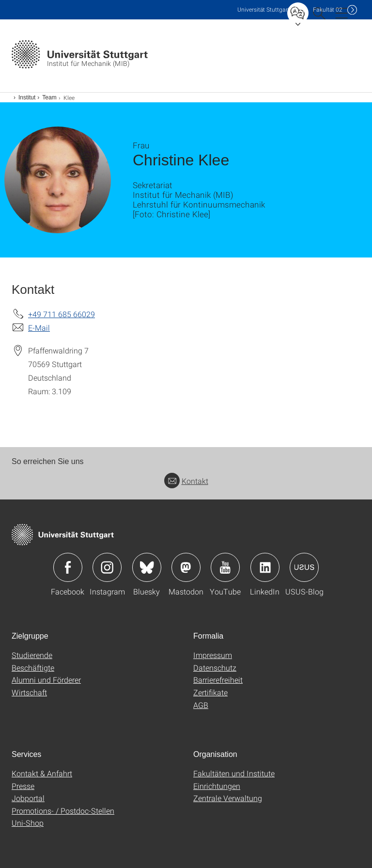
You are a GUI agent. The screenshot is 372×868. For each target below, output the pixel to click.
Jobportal (28, 798)
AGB (201, 705)
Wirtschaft (29, 692)
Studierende (32, 655)
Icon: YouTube (225, 567)
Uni (263, 9)
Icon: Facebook (68, 567)
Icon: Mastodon (186, 567)
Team (49, 97)
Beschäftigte (33, 667)
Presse (23, 786)
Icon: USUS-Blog (304, 567)
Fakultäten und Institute (234, 773)
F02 (328, 9)
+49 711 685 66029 (62, 314)
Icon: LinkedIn (265, 567)
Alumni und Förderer (46, 680)
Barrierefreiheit (218, 680)
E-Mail (39, 328)
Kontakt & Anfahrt (42, 773)
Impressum (213, 655)
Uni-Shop (28, 823)
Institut (27, 97)
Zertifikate (210, 692)
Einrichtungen (217, 786)
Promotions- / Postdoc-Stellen (63, 811)
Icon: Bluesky (147, 567)
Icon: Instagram (107, 567)
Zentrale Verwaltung (228, 798)
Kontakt (186, 481)
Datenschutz (215, 667)
